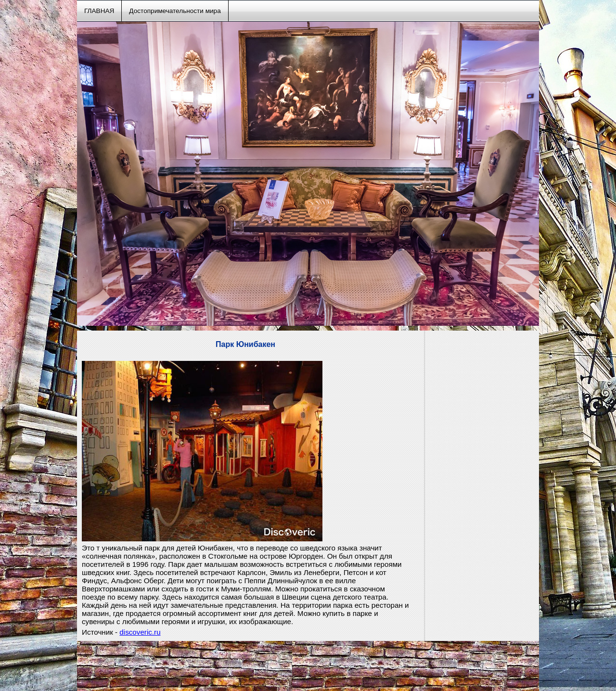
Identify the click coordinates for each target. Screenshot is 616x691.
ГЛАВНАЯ (99, 11)
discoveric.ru (140, 632)
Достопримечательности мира (175, 11)
